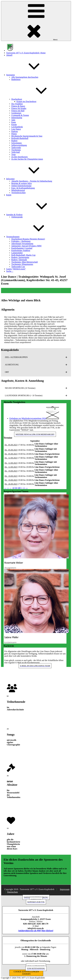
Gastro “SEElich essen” (16, 269)
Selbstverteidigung (19, 145)
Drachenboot (36, 99)
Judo (13, 120)
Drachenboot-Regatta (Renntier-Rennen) (28, 239)
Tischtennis (16, 150)
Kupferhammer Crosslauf (22, 248)
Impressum (65, 889)
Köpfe (9, 195)
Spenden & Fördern (34, 215)
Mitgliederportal (18, 190)
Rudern (14, 141)
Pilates (14, 134)
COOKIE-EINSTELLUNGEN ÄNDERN (26, 973)
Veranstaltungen (32, 237)
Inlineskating (17, 118)
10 (13, 488)
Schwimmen (16, 143)
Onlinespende (17, 217)
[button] (36, 357)
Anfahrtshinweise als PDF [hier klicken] (36, 931)
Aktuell (9, 55)
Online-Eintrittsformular (21, 186)
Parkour (15, 131)
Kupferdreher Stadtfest (21, 250)
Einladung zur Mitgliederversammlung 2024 (28, 418)
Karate (14, 124)
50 (16, 488)
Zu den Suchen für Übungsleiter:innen (27, 159)
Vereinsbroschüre (18, 193)
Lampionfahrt (17, 253)
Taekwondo (16, 148)
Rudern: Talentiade (19, 260)
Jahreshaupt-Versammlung (22, 244)
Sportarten (30, 75)
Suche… (10, 271)
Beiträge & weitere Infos (22, 183)
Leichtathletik (17, 127)
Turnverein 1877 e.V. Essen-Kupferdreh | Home (26, 53)
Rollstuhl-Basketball (20, 138)
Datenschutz (12, 892)
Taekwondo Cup (18, 267)
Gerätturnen (16, 113)
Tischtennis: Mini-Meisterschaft (25, 262)
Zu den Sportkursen (19, 157)
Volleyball (16, 152)
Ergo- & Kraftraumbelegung (23, 188)
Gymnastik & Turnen (20, 115)
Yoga (13, 154)
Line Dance (16, 129)
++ (24, 488)
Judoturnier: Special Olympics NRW (26, 246)
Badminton (16, 79)
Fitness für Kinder (19, 108)
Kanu (14, 122)
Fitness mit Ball (18, 111)
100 (19, 488)
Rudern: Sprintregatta (20, 257)
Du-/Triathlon (17, 104)
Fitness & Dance (18, 106)
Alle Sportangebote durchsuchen (25, 77)
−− (8, 488)
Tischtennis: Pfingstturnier (22, 264)
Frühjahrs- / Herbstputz (21, 241)
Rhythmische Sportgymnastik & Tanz (27, 136)
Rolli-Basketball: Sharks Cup (23, 255)
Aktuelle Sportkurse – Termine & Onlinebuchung (32, 181)
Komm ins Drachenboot (26, 101)
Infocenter (30, 179)
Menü (36, 21)
